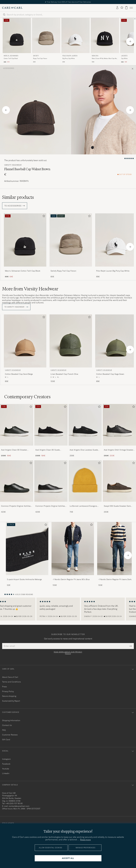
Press (4, 687)
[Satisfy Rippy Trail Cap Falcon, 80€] (46, 40)
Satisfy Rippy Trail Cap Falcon (63, 271)
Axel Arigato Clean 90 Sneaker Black (14, 450)
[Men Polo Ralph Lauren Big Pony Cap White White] (76, 35)
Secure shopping (9, 696)
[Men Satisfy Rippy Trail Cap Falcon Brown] (46, 35)
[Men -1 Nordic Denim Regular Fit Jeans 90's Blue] (73, 549)
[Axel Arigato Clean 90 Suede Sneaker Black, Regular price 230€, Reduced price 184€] (51, 431)
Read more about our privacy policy (68, 653)
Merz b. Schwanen (11, 56)
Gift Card (6, 740)
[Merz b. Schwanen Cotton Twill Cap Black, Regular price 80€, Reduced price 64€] (17, 40)
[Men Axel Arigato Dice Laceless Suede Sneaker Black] (85, 425)
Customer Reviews (10, 735)
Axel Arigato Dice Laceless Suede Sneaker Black (84, 450)
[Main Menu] (131, 8)
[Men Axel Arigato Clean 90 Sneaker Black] (17, 425)
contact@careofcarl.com (19, 806)
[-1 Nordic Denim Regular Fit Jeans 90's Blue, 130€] (73, 554)
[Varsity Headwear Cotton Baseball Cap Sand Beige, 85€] (25, 349)
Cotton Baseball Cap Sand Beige (19, 374)
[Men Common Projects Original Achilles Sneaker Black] (17, 481)
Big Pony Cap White (69, 58)
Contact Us (7, 725)
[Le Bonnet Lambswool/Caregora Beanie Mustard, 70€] (85, 487)
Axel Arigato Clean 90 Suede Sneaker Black (48, 450)
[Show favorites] (122, 8)
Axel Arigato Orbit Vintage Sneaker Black (119, 450)
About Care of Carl (10, 677)
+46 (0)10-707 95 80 (14, 803)
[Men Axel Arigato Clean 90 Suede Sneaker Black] (51, 425)
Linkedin (6, 773)
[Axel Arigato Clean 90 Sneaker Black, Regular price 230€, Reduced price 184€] (17, 431)
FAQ (4, 730)
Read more (85, 840)
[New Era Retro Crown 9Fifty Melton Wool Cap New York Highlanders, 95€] (105, 40)
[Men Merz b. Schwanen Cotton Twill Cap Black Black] (17, 35)
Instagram (6, 759)
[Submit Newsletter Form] (130, 646)
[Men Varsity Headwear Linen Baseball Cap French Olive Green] (71, 341)
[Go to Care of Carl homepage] (12, 8)
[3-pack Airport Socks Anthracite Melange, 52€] (27, 554)
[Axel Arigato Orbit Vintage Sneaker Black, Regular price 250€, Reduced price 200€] (119, 431)
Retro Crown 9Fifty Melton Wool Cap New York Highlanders (105, 59)
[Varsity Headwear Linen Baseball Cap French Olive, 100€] (71, 349)
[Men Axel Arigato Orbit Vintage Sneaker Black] (119, 425)
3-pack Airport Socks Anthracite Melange (24, 579)
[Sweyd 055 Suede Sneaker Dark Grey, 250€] (119, 487)
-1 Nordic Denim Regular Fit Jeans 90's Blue (71, 579)
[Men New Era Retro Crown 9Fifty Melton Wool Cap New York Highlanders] (105, 35)
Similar (18, 197)
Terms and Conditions (11, 682)
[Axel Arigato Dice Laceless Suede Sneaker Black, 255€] (85, 431)
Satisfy (36, 56)
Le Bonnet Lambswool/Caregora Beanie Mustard (83, 506)
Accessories (9, 68)
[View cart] (126, 8)
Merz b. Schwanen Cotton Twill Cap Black (23, 271)
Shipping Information (11, 720)
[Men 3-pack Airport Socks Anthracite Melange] (27, 549)
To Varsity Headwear (16, 307)
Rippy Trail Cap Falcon (40, 58)
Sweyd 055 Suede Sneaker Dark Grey (117, 506)
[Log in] (117, 8)
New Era (95, 56)
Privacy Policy (8, 691)
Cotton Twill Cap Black (11, 58)
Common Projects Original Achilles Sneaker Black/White (50, 506)
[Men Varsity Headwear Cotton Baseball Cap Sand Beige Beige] (25, 341)
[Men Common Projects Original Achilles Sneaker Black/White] (51, 481)
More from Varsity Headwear (30, 289)
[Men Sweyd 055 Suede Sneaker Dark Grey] (119, 481)
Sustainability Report (11, 701)
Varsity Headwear (13, 165)
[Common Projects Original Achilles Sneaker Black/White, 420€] (51, 487)
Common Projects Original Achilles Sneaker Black (16, 506)
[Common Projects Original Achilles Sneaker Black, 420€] (17, 487)
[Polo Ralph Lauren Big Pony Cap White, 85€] (76, 40)
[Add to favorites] (43, 216)
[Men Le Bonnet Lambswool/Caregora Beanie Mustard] (85, 481)
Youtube (6, 769)
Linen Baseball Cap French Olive (64, 374)
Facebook (6, 764)
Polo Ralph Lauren (70, 56)
